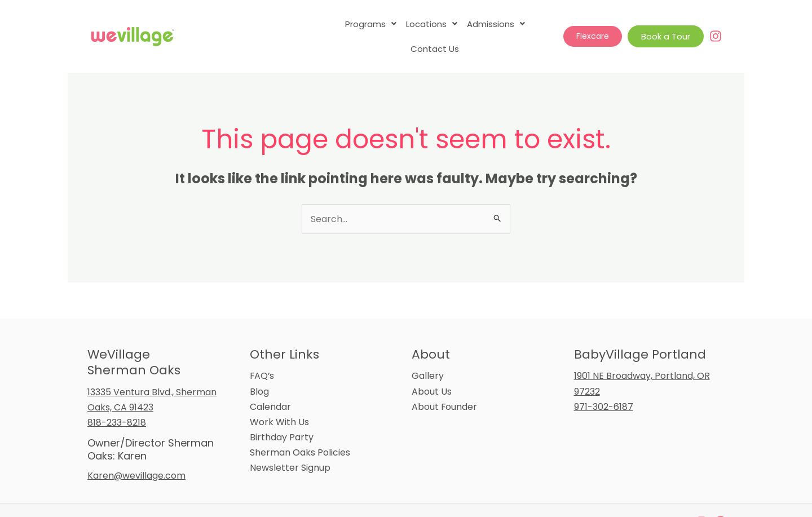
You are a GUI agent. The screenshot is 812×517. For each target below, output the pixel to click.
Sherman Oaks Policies (300, 428)
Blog (259, 366)
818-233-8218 (117, 398)
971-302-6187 (604, 382)
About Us (432, 366)
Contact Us (528, 24)
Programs (341, 24)
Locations (402, 24)
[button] (341, 24)
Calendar (270, 382)
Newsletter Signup (290, 443)
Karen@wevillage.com (137, 451)
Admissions (465, 24)
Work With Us (279, 397)
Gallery (428, 351)
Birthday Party (282, 412)
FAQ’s (262, 351)
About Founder (445, 382)
